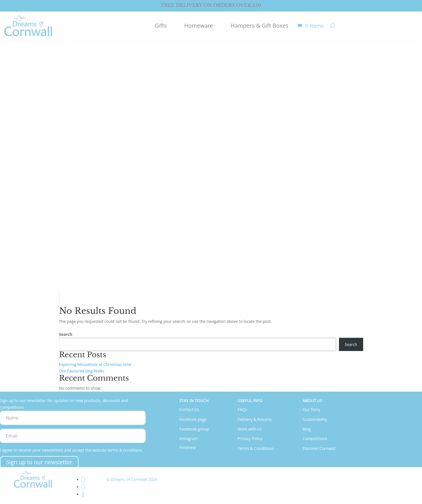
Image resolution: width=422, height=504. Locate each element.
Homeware (199, 25)
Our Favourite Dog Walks (82, 371)
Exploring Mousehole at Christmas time (95, 364)
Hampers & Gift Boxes (259, 25)
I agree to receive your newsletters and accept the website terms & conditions (71, 450)
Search (66, 334)
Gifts (161, 25)
